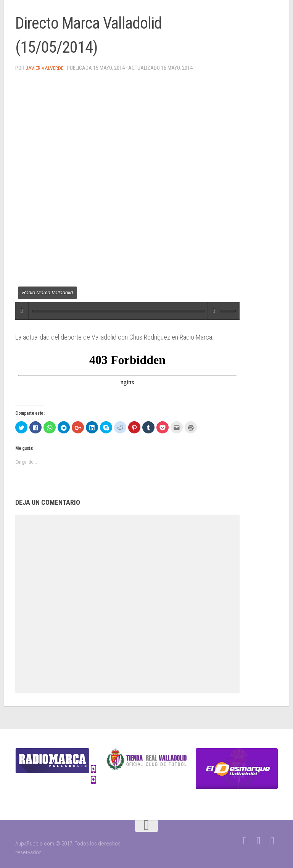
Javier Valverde (45, 68)
